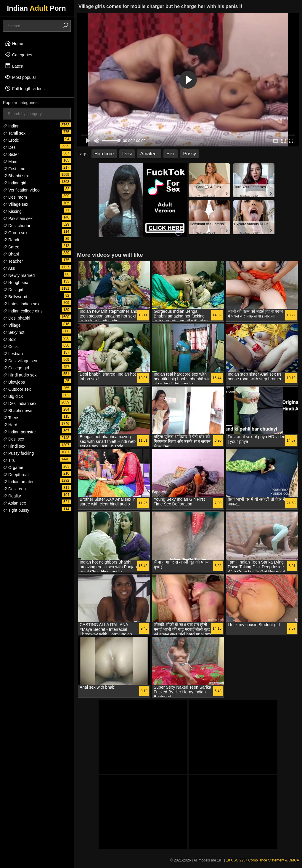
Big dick (13, 396)
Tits (9, 460)
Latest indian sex (21, 304)
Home (14, 43)
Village (12, 325)
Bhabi (11, 254)
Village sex (16, 204)
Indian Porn (36, 8)
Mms (10, 162)
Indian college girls (23, 311)
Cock (10, 347)
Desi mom (15, 197)
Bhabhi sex (16, 176)
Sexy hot (14, 332)
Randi (11, 240)
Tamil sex (14, 133)
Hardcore (104, 154)
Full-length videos (25, 88)
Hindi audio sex (20, 375)
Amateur (149, 154)
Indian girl (15, 183)
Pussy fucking (18, 453)
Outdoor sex (17, 389)
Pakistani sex (18, 218)
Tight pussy (16, 510)
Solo (10, 339)
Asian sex (15, 503)
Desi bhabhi (17, 318)
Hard (10, 425)
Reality (12, 496)
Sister (11, 154)
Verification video (21, 190)
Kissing (12, 211)
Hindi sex (14, 446)
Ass (9, 268)
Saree (11, 247)
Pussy (189, 154)
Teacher (13, 261)
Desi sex (14, 439)
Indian (11, 126)
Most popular (20, 77)
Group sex (15, 233)
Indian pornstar (19, 432)
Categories (18, 55)
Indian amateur (19, 482)
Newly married (19, 275)
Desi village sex (20, 361)
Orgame (13, 467)
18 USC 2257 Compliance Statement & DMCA (262, 860)
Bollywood (15, 297)
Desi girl (13, 290)
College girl (16, 368)
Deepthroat (16, 475)
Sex (171, 154)
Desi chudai (16, 226)
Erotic (11, 140)
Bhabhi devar (18, 411)
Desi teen (14, 489)
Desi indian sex (20, 403)
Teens (11, 418)
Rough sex (16, 283)
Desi (10, 147)
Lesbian (13, 354)
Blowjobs (14, 382)
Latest (14, 66)
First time (14, 169)
